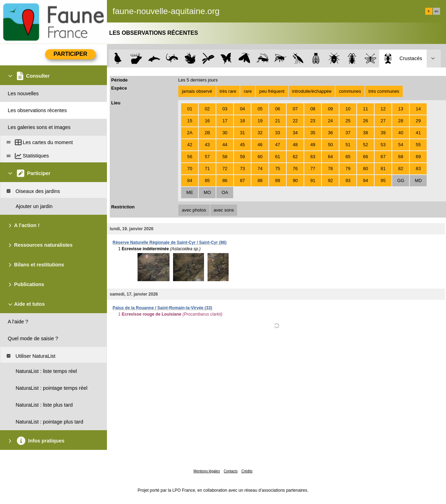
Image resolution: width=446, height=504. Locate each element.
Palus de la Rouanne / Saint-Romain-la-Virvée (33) (162, 308)
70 (190, 169)
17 (225, 121)
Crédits (247, 471)
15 (190, 121)
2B (208, 133)
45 (242, 145)
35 (313, 133)
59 (242, 157)
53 (383, 145)
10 (348, 109)
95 (383, 180)
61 (278, 157)
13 (401, 109)
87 (242, 180)
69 (418, 157)
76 (295, 169)
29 (418, 121)
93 (348, 180)
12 (383, 109)
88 (260, 180)
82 (401, 169)
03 (225, 109)
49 (313, 145)
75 (278, 169)
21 (278, 121)
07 (295, 109)
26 (365, 121)
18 (242, 121)
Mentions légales (207, 471)
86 (225, 180)
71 (207, 169)
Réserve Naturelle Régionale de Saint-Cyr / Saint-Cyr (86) (170, 243)
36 (330, 133)
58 (225, 157)
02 (207, 109)
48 (295, 145)
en (437, 11)
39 (383, 133)
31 (242, 133)
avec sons (224, 210)
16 (207, 121)
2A (190, 133)
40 (401, 133)
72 (225, 169)
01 (190, 109)
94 (365, 180)
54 (401, 145)
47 (278, 145)
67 (383, 157)
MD (418, 180)
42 (190, 145)
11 (365, 109)
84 (190, 180)
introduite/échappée (312, 91)
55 (418, 145)
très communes (384, 91)
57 (207, 157)
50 (330, 145)
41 (418, 133)
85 (207, 180)
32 (260, 133)
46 (260, 145)
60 (260, 157)
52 (365, 145)
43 (207, 145)
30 (225, 133)
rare (248, 91)
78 (330, 169)
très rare (228, 91)
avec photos (194, 210)
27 (383, 121)
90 (295, 180)
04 (242, 109)
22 (295, 121)
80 (365, 169)
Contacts (231, 471)
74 (260, 169)
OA (225, 192)
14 (418, 109)
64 (330, 157)
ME (190, 192)
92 (330, 180)
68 (401, 157)
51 (348, 145)
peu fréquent (272, 91)
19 (260, 121)
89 (278, 180)
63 (313, 157)
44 (225, 145)
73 (242, 169)
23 (313, 121)
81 (383, 169)
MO (207, 192)
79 (348, 169)
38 (365, 133)
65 (348, 157)
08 (313, 109)
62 (295, 157)
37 (348, 133)
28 (401, 121)
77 (313, 169)
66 (365, 157)
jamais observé (197, 91)
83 (418, 169)
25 (348, 121)
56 (190, 157)
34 (295, 133)
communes (350, 91)
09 (330, 109)
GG (401, 180)
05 (260, 109)
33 (278, 133)
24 (330, 121)
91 (313, 180)
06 (278, 109)
